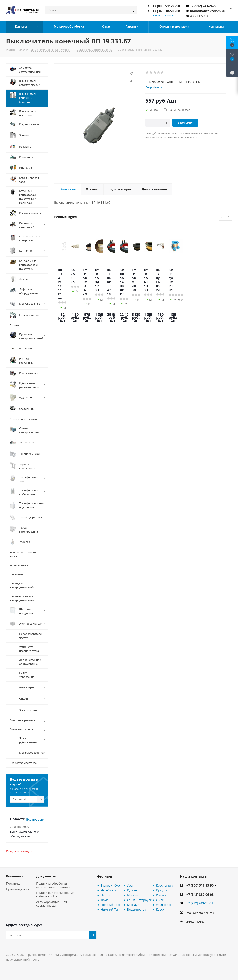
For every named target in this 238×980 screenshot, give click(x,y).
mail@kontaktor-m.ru (208, 11)
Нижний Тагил (112, 909)
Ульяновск (164, 905)
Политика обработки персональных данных (53, 885)
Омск (160, 900)
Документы (46, 876)
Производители (18, 889)
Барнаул (133, 905)
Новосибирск (111, 905)
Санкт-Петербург (139, 900)
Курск (160, 909)
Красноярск (164, 885)
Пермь (106, 895)
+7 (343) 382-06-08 (166, 11)
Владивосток (136, 909)
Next (229, 217)
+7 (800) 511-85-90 (166, 6)
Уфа (130, 885)
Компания (15, 876)
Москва (132, 895)
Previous (222, 217)
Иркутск (162, 890)
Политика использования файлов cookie (55, 894)
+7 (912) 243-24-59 (204, 6)
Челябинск (109, 890)
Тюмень (107, 900)
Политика (13, 883)
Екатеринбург (111, 885)
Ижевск (161, 895)
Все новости (35, 819)
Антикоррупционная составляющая (52, 904)
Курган (132, 890)
